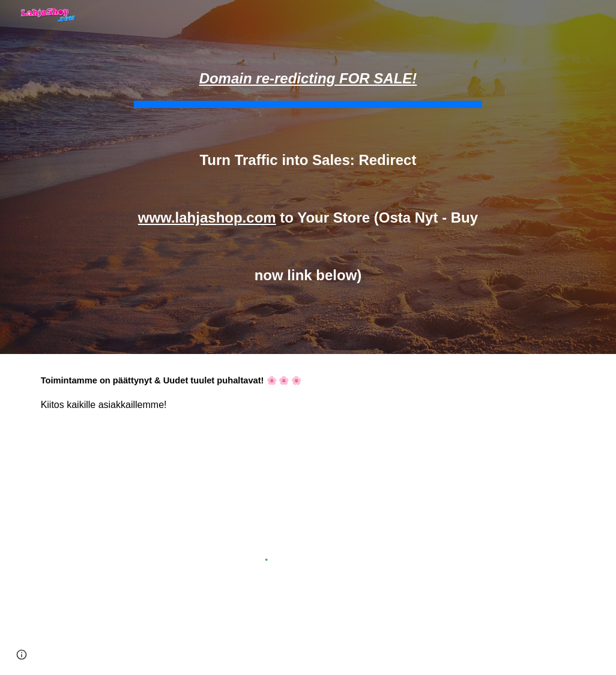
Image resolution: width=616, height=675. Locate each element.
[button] (22, 655)
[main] (308, 177)
